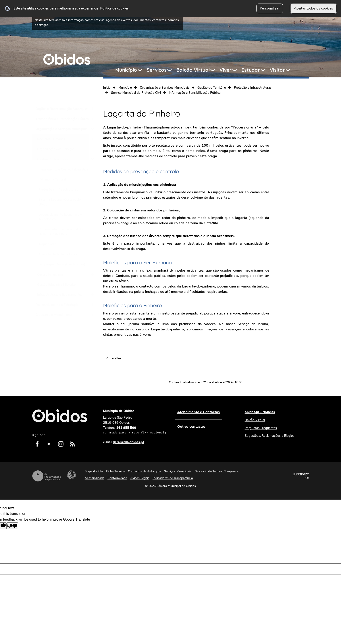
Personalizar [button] (270, 8)
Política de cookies (114, 8)
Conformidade (117, 478)
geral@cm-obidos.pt (128, 442)
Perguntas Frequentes (261, 428)
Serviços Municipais (178, 471)
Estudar (251, 70)
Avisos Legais (140, 478)
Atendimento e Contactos (198, 412)
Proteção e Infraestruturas (253, 88)
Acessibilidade (71, 475)
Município (126, 70)
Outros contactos (191, 427)
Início (107, 88)
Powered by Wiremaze (301, 476)
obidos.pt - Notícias (260, 412)
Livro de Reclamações (46, 476)
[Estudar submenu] (265, 70)
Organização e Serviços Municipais (165, 88)
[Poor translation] (12, 526)
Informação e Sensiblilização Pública (195, 93)
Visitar (277, 70)
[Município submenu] (142, 70)
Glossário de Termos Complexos (217, 471)
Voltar (117, 358)
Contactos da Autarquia (144, 471)
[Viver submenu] (237, 70)
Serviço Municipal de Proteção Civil (136, 93)
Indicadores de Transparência (173, 478)
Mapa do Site (94, 471)
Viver (226, 70)
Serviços (157, 70)
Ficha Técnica (115, 471)
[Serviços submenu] (171, 70)
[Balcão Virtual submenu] (215, 70)
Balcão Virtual (193, 70)
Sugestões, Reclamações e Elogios (270, 436)
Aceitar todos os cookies (313, 8)
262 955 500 (135, 430)
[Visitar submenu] (290, 70)
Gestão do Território (212, 88)
